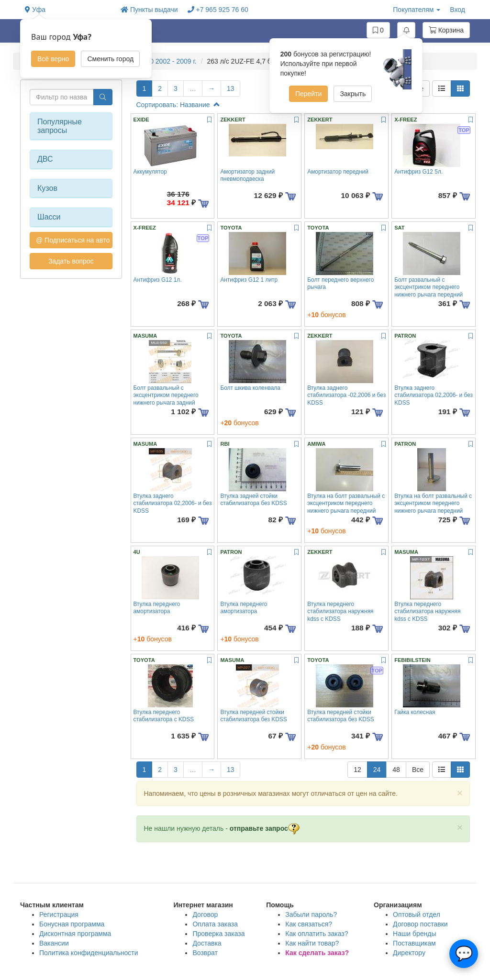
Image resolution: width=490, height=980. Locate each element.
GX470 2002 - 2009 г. (165, 61)
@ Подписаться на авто (73, 240)
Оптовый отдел (417, 914)
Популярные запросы (60, 126)
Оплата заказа (215, 924)
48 (396, 770)
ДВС (45, 159)
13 (231, 88)
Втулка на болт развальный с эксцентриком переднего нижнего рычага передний (346, 503)
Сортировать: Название (178, 105)
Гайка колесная (415, 712)
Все (418, 770)
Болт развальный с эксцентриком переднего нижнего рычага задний (166, 395)
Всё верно (53, 59)
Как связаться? (309, 924)
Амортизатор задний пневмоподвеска (247, 175)
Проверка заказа (218, 934)
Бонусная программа (72, 924)
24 (377, 770)
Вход (457, 10)
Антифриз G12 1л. (158, 280)
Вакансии (54, 943)
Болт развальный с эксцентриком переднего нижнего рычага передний (429, 287)
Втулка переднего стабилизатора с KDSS (164, 716)
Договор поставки (420, 924)
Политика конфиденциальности (89, 953)
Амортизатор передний (338, 172)
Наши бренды (414, 934)
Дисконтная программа (75, 934)
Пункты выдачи (149, 10)
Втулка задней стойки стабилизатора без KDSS (253, 500)
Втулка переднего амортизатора (157, 608)
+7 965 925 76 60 (218, 10)
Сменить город (110, 59)
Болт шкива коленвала (250, 388)
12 (357, 770)
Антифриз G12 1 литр (249, 280)
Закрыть (353, 94)
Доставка (207, 943)
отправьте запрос (265, 828)
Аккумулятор (150, 172)
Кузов (47, 188)
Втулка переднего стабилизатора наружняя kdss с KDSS (340, 611)
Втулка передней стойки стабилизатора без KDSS (253, 716)
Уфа (35, 10)
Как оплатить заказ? (317, 934)
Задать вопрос (71, 261)
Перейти (308, 94)
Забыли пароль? (311, 914)
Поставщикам (414, 943)
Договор (205, 914)
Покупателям (417, 10)
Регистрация (59, 914)
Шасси (49, 217)
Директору (409, 953)
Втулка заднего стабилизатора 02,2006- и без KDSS (434, 395)
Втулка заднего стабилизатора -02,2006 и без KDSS (346, 395)
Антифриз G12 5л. (418, 172)
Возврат (205, 953)
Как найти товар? (312, 943)
